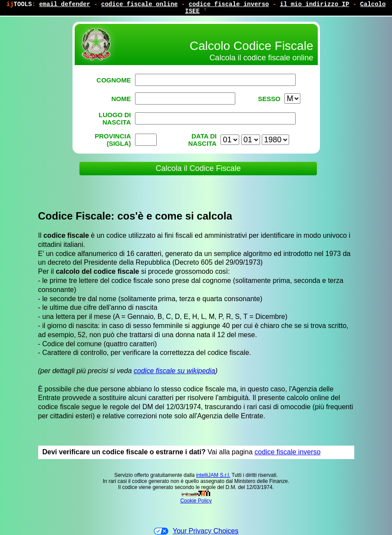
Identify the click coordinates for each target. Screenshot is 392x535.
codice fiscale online (139, 4)
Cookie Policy (196, 501)
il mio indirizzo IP (315, 4)
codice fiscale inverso (287, 452)
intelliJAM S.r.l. (213, 475)
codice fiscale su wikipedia (175, 371)
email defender (65, 4)
